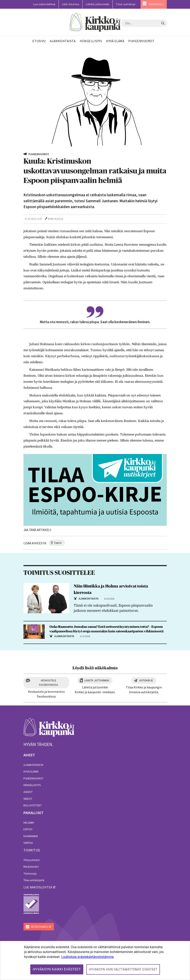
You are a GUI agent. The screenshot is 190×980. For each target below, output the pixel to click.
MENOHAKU (156, 4)
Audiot (28, 792)
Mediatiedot (31, 867)
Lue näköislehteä (44, 4)
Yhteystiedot (32, 860)
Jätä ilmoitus (71, 4)
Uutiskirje (146, 680)
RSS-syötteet (33, 805)
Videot (28, 799)
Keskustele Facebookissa (49, 683)
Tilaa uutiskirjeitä (34, 880)
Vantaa (28, 843)
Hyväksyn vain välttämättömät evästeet (123, 969)
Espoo (28, 829)
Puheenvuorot (33, 778)
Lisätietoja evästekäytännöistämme (87, 957)
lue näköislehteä (38, 887)
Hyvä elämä (31, 771)
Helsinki (29, 823)
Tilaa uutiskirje (126, 4)
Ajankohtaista (33, 765)
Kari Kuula (56, 219)
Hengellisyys (32, 785)
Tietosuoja (30, 873)
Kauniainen (31, 836)
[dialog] (95, 960)
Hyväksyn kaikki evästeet (57, 969)
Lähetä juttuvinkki (98, 4)
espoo (58, 543)
